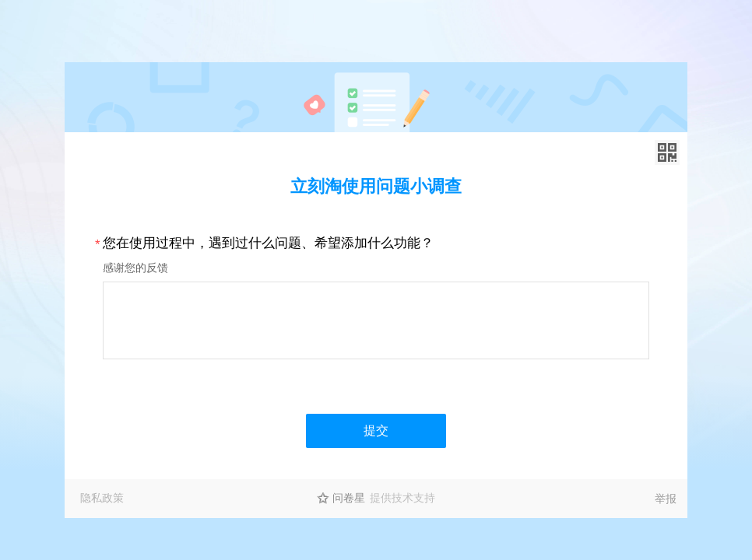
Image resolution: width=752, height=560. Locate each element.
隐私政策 (102, 498)
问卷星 (349, 498)
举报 (666, 499)
